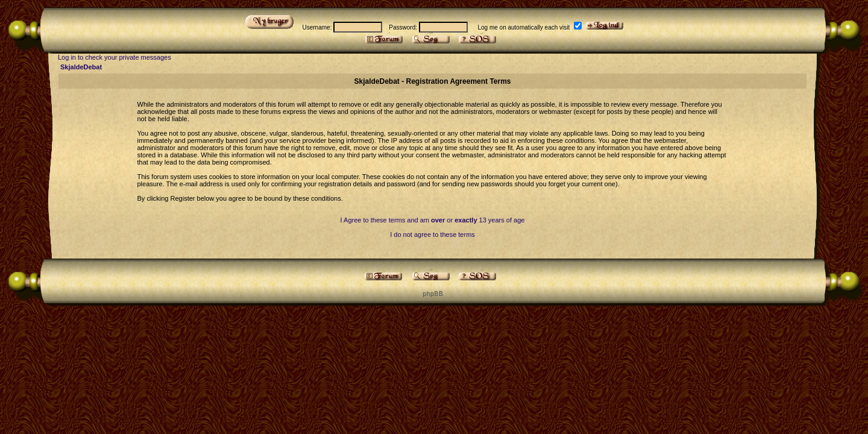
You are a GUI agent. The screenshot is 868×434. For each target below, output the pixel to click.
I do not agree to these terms (432, 234)
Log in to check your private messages (115, 57)
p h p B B (432, 294)
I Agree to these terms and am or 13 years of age (433, 220)
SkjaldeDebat (81, 67)
